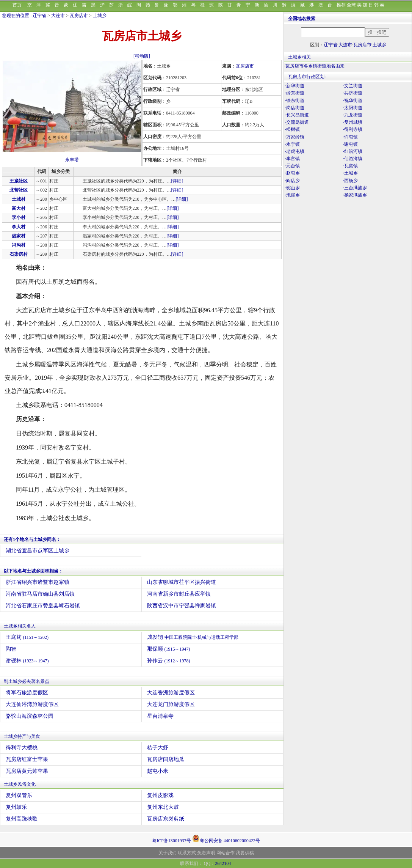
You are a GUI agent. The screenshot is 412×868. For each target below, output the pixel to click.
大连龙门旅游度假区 (171, 704)
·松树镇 (292, 129)
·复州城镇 (353, 122)
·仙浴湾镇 (353, 159)
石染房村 (19, 254)
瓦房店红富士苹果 (27, 759)
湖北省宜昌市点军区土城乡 (38, 551)
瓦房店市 (79, 16)
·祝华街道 (353, 101)
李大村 (19, 227)
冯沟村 (19, 245)
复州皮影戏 (160, 795)
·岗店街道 (295, 108)
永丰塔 (72, 160)
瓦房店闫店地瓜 (166, 759)
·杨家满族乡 (355, 195)
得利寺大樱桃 (22, 748)
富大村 (19, 208)
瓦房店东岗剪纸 (166, 819)
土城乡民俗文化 (20, 784)
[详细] (177, 181)
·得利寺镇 (353, 129)
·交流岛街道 (297, 122)
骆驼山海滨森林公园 (30, 716)
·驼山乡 (292, 188)
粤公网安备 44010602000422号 (226, 838)
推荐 (341, 5)
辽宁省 (39, 16)
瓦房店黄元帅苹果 (27, 771)
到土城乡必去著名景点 (27, 681)
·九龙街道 (353, 115)
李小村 (19, 217)
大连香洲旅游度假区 (171, 693)
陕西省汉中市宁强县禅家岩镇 (182, 606)
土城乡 (100, 16)
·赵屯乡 (292, 173)
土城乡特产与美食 (22, 736)
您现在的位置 (16, 16)
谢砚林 (27, 661)
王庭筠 (27, 637)
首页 (17, 5)
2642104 (223, 863)
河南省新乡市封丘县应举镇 (179, 594)
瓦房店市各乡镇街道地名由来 (315, 66)
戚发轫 (193, 637)
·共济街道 (353, 93)
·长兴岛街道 (297, 115)
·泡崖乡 (292, 195)
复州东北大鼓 (163, 807)
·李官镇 (292, 159)
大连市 (58, 16)
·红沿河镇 (353, 151)
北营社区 (19, 190)
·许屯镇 (350, 137)
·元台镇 (292, 166)
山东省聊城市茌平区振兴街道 (182, 582)
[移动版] (142, 56)
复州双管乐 (19, 795)
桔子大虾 (158, 748)
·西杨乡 (350, 181)
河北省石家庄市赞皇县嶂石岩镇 (43, 606)
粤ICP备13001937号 (172, 841)
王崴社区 (19, 181)
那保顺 (169, 649)
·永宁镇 (292, 144)
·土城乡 (350, 173)
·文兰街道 (353, 86)
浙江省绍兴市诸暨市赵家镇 (38, 582)
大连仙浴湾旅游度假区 (32, 704)
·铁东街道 (295, 101)
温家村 (19, 236)
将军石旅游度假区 (27, 693)
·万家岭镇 (295, 137)
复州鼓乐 (16, 807)
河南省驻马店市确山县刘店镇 (40, 594)
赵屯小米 (158, 771)
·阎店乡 (292, 181)
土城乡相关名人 (20, 626)
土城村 (19, 199)
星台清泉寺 (160, 716)
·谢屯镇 (350, 144)
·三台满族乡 (355, 188)
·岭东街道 (295, 93)
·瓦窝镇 (350, 166)
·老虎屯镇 (295, 151)
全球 (351, 5)
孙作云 (169, 661)
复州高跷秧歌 (22, 819)
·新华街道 (295, 86)
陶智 (11, 649)
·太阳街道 (353, 108)
